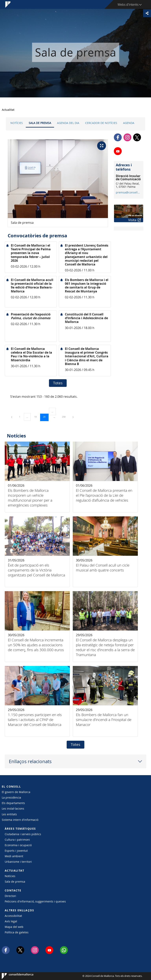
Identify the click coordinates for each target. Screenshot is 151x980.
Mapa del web (14, 927)
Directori (10, 896)
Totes (58, 383)
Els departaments (13, 803)
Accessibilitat (13, 916)
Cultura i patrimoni (17, 840)
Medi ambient (14, 856)
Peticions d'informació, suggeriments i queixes (35, 901)
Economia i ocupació (18, 845)
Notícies (17, 123)
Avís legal (11, 921)
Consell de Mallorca (14, 976)
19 (37, 417)
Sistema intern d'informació (20, 820)
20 (46, 417)
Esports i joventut (16, 851)
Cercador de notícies (101, 123)
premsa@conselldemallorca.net (128, 192)
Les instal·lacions (13, 808)
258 (65, 417)
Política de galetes (17, 932)
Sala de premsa (40, 123)
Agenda (129, 123)
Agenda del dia (68, 123)
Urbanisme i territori (18, 862)
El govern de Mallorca (16, 792)
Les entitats (9, 814)
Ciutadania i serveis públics (23, 834)
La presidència (11, 797)
